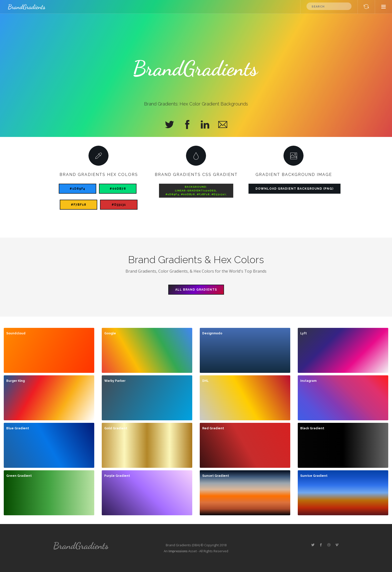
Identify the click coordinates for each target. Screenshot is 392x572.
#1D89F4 (77, 189)
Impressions (178, 551)
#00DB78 (118, 189)
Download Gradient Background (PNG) (294, 189)
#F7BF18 (78, 205)
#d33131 (119, 205)
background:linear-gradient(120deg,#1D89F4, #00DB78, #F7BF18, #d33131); (196, 191)
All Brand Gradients (196, 290)
